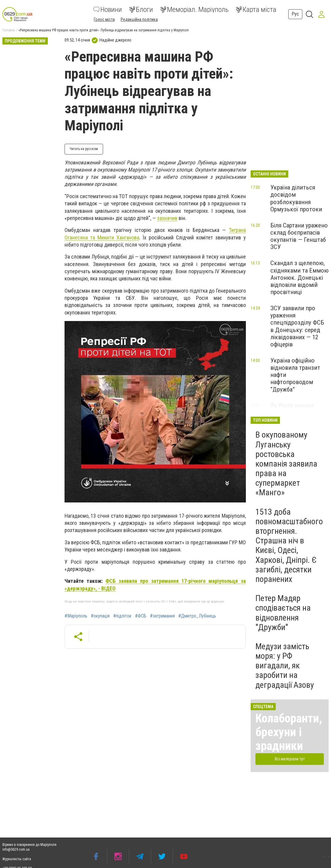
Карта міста (256, 10)
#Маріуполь (76, 616)
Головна (9, 30)
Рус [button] (295, 14)
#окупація (100, 616)
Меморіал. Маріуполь (194, 10)
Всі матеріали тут (290, 759)
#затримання (162, 616)
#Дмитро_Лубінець (197, 616)
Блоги (141, 10)
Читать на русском (84, 149)
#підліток (122, 616)
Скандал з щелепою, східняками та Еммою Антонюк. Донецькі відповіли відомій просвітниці (299, 278)
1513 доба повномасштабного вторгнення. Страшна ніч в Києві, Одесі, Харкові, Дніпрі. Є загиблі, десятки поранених (289, 545)
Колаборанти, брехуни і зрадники (289, 732)
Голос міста (104, 19)
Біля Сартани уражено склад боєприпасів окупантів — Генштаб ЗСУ (299, 236)
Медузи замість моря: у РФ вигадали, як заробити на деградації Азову (285, 666)
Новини (108, 10)
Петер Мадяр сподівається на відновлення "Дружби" (283, 613)
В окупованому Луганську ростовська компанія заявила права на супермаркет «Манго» (286, 464)
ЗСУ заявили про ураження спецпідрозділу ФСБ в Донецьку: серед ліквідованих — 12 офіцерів (297, 326)
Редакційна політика (139, 19)
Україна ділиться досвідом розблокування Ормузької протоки (296, 198)
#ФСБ (141, 616)
